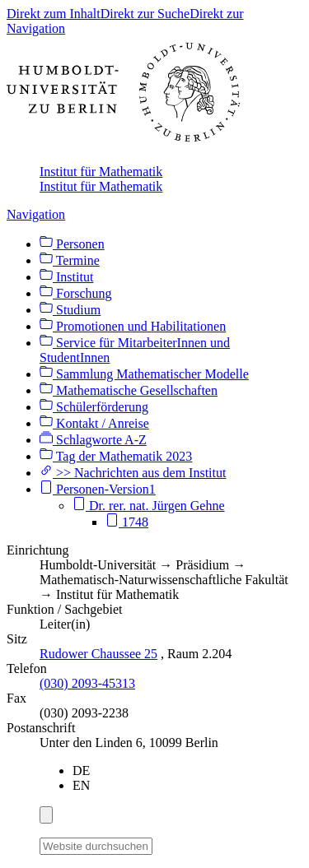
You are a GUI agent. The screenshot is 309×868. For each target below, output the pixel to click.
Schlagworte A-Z (93, 440)
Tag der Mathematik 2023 (116, 456)
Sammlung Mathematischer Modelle (144, 374)
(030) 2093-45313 (87, 683)
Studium (70, 310)
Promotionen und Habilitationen (133, 326)
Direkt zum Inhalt (54, 14)
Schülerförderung (94, 407)
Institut (66, 277)
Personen (72, 244)
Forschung (76, 293)
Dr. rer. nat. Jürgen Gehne (149, 506)
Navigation (36, 214)
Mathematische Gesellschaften (129, 390)
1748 (127, 522)
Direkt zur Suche (145, 14)
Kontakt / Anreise (94, 423)
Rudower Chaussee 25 (98, 654)
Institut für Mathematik (101, 172)
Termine (70, 260)
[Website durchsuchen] (96, 846)
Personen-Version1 (98, 489)
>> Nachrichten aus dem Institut (133, 473)
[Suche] (162, 843)
